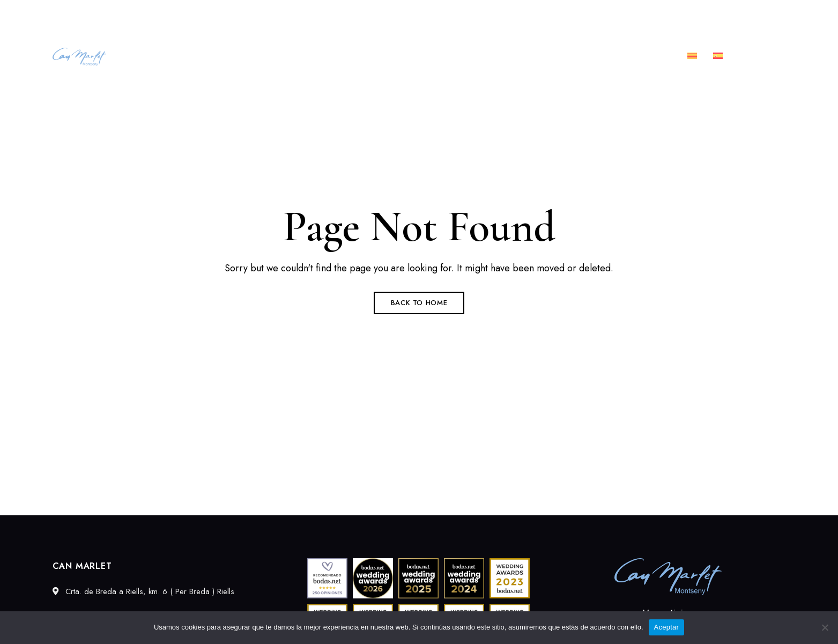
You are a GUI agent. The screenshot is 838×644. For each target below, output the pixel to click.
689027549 (665, 14)
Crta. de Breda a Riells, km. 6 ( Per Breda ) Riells (135, 14)
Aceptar (667, 627)
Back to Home (419, 303)
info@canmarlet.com (747, 14)
